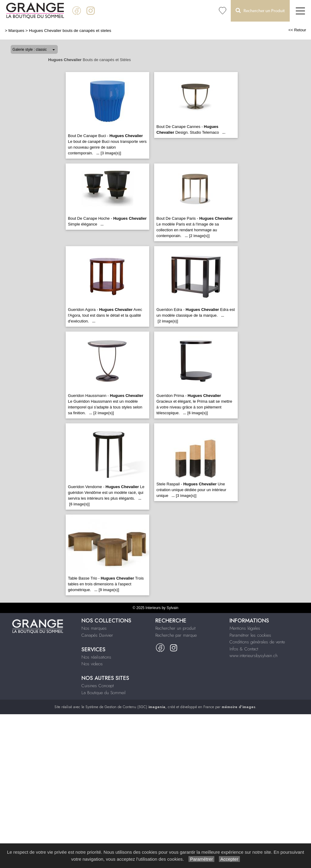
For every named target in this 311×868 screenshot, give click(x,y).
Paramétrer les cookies (250, 635)
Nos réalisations (96, 657)
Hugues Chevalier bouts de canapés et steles (70, 31)
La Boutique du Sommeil (104, 693)
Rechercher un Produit (260, 10)
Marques (16, 31)
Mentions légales (245, 628)
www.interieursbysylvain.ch (254, 656)
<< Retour (297, 30)
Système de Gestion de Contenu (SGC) (125, 707)
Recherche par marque (176, 635)
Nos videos (92, 664)
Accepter (229, 859)
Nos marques (94, 628)
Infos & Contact (244, 649)
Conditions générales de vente (257, 642)
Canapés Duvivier (97, 635)
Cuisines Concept (98, 686)
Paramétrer (201, 859)
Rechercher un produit (175, 628)
